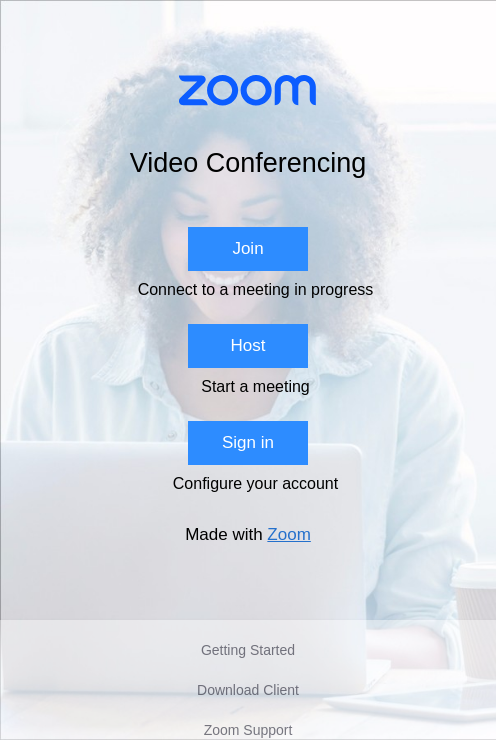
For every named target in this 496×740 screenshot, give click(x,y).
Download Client (248, 690)
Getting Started (248, 650)
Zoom (288, 534)
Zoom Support (248, 730)
